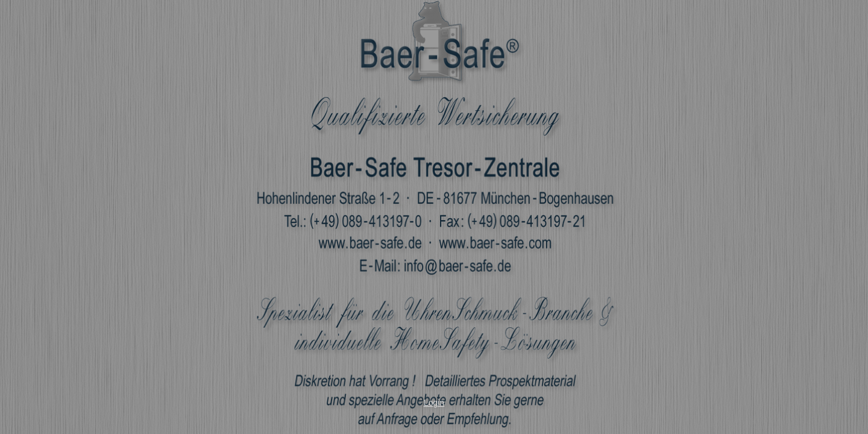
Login (434, 403)
